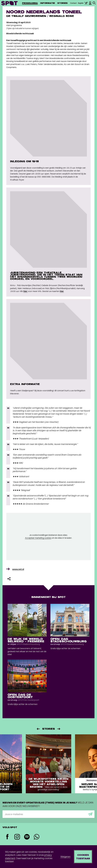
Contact (74, 3)
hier (26, 291)
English (81, 3)
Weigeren (65, 857)
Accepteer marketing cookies (38, 538)
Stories (63, 3)
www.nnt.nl (18, 569)
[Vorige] (38, 729)
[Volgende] (59, 729)
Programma (30, 3)
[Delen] (9, 579)
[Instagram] (17, 837)
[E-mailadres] (48, 814)
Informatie (48, 3)
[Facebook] (7, 837)
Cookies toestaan (83, 857)
